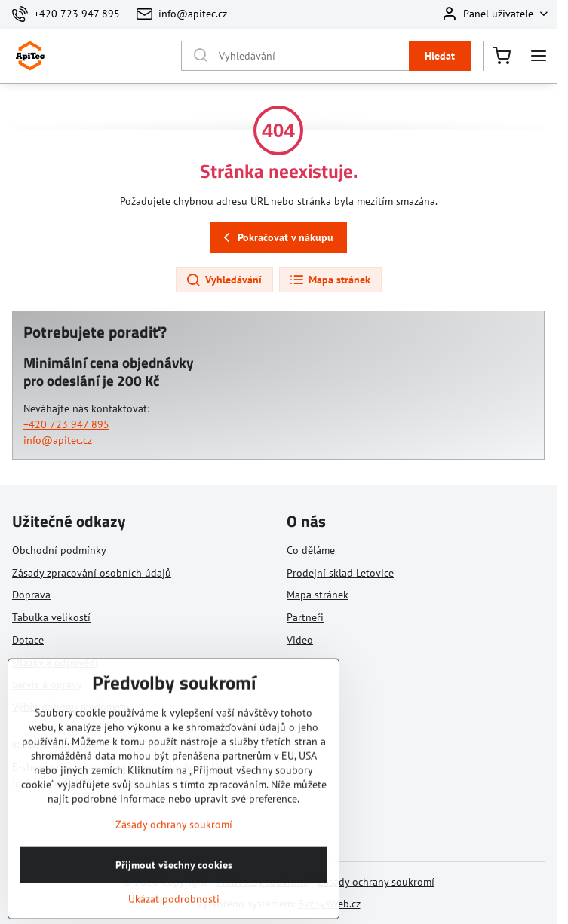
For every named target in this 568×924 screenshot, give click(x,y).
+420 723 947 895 (66, 424)
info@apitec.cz (58, 440)
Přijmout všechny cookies (174, 893)
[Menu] (539, 56)
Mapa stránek (330, 280)
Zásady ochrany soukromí (376, 882)
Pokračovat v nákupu (276, 238)
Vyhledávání (224, 280)
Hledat (440, 56)
